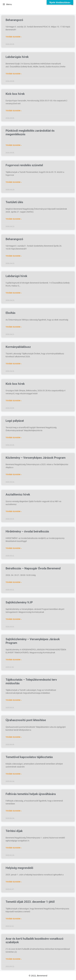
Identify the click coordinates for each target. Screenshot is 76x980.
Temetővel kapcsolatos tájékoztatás (29, 757)
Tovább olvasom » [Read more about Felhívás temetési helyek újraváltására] (14, 811)
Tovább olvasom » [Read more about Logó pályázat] (14, 438)
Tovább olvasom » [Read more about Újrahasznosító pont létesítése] (14, 737)
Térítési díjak (14, 831)
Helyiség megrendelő (19, 868)
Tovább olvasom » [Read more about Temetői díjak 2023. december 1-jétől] (14, 919)
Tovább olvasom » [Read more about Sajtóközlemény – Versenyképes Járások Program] (14, 660)
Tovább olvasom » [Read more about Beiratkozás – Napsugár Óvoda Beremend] (14, 582)
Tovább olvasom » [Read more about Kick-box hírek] (14, 111)
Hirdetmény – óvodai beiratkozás (27, 531)
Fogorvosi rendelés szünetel (24, 165)
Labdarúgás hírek (17, 57)
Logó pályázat (15, 421)
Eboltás (11, 313)
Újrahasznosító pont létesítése (26, 720)
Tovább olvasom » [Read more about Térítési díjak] (14, 848)
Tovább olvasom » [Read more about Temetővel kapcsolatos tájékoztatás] (14, 774)
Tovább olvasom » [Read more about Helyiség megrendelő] (14, 882)
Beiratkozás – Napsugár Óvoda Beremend (33, 568)
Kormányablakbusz (18, 347)
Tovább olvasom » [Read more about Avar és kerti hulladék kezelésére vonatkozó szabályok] (14, 959)
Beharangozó (14, 20)
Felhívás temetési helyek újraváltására (31, 794)
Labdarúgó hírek (16, 276)
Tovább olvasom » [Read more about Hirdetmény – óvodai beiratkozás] (14, 548)
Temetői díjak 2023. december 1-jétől (30, 902)
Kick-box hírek (15, 94)
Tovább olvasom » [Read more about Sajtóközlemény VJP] (14, 619)
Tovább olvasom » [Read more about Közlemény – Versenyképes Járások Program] (14, 475)
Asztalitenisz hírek (18, 494)
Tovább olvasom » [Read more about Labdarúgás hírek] (14, 74)
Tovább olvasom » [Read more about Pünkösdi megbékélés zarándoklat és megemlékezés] (14, 145)
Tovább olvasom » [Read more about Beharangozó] (14, 37)
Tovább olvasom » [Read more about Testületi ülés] (14, 219)
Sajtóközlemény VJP (19, 602)
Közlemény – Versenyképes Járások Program (36, 458)
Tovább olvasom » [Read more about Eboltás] (14, 327)
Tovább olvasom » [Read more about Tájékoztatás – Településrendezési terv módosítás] (14, 700)
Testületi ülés (14, 202)
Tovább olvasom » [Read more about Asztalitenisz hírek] (14, 511)
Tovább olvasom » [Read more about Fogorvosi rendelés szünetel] (14, 182)
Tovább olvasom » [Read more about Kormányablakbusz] (14, 364)
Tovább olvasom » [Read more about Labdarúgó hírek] (14, 293)
